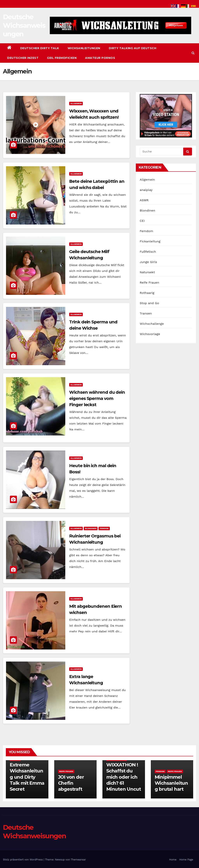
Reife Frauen (149, 283)
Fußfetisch (148, 252)
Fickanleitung (150, 241)
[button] (193, 53)
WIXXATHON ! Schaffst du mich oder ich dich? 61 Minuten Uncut (124, 777)
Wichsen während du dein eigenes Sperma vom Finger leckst (97, 398)
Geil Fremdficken (62, 58)
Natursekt (147, 272)
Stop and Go (149, 303)
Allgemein (76, 103)
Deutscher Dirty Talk (40, 48)
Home (173, 860)
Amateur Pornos (100, 58)
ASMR (144, 200)
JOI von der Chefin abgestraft (71, 783)
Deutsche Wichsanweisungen (24, 25)
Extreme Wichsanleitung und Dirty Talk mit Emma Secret (27, 777)
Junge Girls (148, 262)
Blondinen (91, 528)
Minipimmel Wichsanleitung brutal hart (171, 783)
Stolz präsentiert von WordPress (23, 860)
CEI (142, 221)
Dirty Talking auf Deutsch (133, 48)
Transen (146, 313)
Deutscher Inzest (23, 58)
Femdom (104, 528)
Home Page (186, 860)
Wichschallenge (152, 324)
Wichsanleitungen (84, 48)
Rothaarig (147, 293)
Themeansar (78, 860)
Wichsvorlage (150, 334)
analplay (146, 190)
